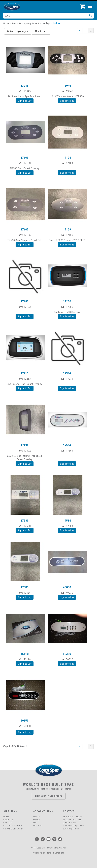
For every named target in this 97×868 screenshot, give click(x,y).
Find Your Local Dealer (49, 796)
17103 (25, 158)
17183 (25, 301)
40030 (67, 587)
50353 (25, 721)
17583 (25, 521)
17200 (67, 301)
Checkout (38, 826)
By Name (41, 31)
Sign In (37, 817)
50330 (67, 654)
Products (8, 820)
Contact (8, 823)
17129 (67, 230)
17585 (25, 587)
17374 (67, 373)
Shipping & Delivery (13, 829)
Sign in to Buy (25, 101)
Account (38, 820)
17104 (67, 158)
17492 (25, 445)
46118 (25, 654)
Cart (35, 823)
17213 (25, 373)
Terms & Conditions (56, 853)
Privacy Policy (39, 853)
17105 (25, 230)
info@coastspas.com (75, 826)
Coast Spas (18, 7)
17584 (67, 521)
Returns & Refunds (13, 826)
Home (6, 817)
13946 (67, 86)
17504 (67, 445)
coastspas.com (72, 829)
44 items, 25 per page (18, 31)
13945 (25, 86)
